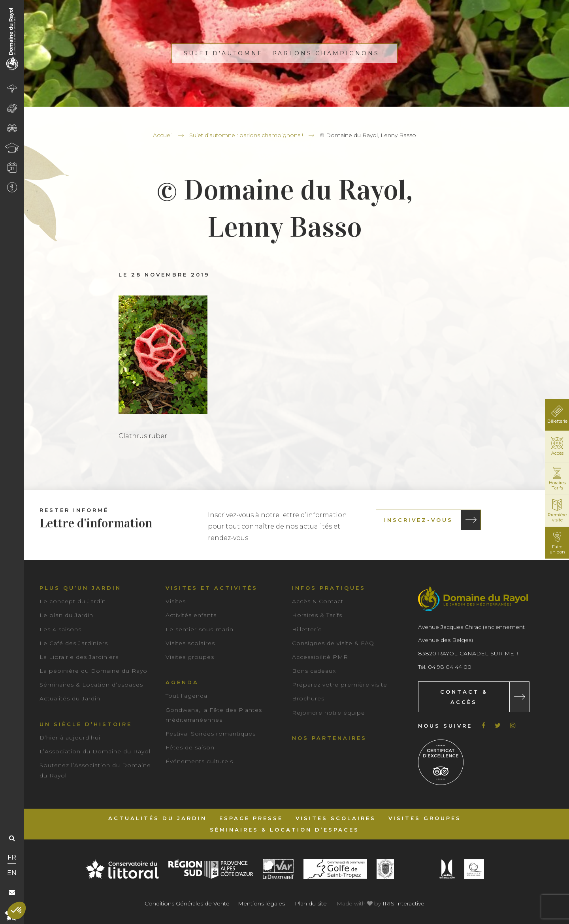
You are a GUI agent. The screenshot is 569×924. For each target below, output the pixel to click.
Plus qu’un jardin (80, 588)
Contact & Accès (464, 697)
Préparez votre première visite (340, 685)
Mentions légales (261, 903)
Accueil (163, 135)
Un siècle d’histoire (86, 724)
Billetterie (307, 629)
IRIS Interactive (403, 903)
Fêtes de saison (190, 747)
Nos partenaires (329, 738)
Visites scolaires (190, 643)
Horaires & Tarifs (317, 615)
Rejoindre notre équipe (329, 713)
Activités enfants (191, 615)
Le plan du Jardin (66, 615)
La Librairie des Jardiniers (79, 657)
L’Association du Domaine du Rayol (95, 751)
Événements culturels (199, 761)
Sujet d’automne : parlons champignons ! (246, 135)
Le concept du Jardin (73, 601)
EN (12, 873)
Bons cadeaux (314, 671)
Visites (176, 601)
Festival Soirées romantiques (211, 734)
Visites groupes (190, 657)
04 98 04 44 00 (450, 667)
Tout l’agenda (187, 696)
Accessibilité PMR (320, 657)
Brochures (308, 698)
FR (12, 857)
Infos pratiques (329, 588)
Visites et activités (212, 588)
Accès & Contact (318, 601)
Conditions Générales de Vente (187, 903)
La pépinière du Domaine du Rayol (94, 671)
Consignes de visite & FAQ (333, 643)
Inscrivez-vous (418, 520)
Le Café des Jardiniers (74, 643)
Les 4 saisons (60, 629)
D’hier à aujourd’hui (70, 738)
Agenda (182, 682)
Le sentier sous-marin (200, 629)
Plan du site (311, 903)
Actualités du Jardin (70, 698)
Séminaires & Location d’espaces (91, 685)
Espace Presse (251, 818)
